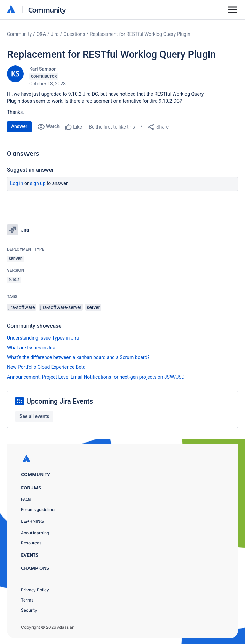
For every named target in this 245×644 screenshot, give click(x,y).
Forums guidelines (39, 509)
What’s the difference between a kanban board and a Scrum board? (78, 357)
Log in (17, 183)
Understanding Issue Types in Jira (43, 338)
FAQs (26, 499)
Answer (19, 126)
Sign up (38, 183)
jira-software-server (61, 307)
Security (29, 610)
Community (47, 10)
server (93, 307)
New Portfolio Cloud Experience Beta (46, 367)
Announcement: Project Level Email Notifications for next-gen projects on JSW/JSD (96, 377)
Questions (74, 34)
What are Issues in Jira (31, 348)
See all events (34, 416)
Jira (55, 34)
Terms (27, 600)
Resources (31, 543)
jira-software (22, 307)
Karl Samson (43, 69)
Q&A (41, 34)
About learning (35, 533)
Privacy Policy (35, 590)
